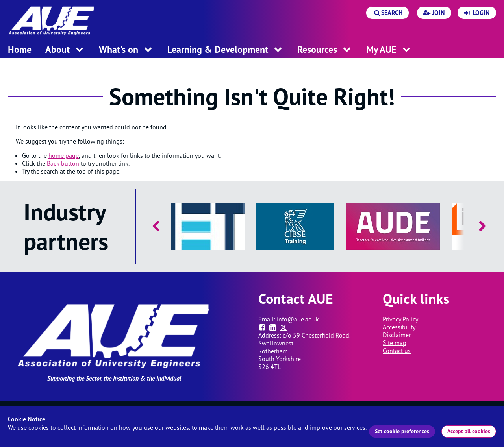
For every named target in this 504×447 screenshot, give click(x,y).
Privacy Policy (400, 319)
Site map (395, 343)
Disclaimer (397, 335)
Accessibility (399, 327)
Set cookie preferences (402, 431)
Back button (63, 163)
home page (64, 155)
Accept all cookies (469, 431)
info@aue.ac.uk (298, 319)
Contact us (397, 351)
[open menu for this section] (80, 50)
